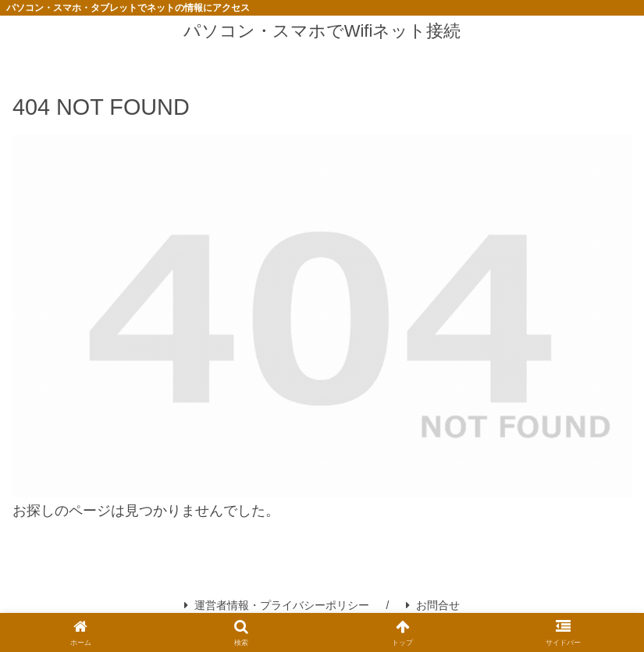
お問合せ (433, 605)
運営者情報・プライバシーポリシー (277, 605)
